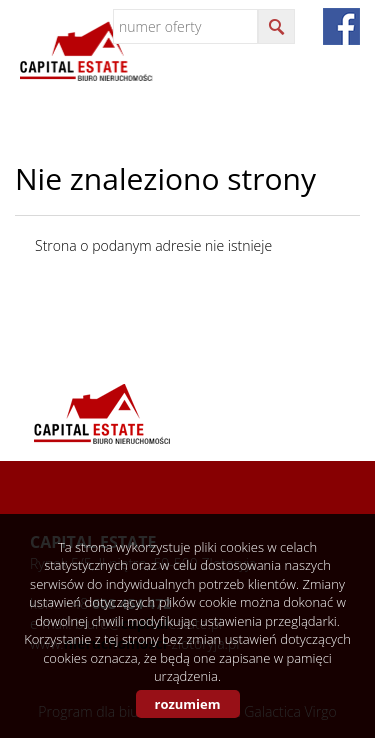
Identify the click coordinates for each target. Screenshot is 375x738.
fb (341, 26)
